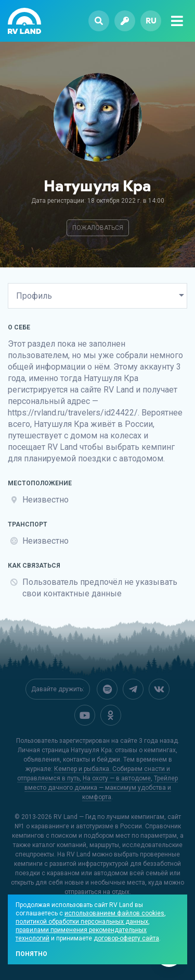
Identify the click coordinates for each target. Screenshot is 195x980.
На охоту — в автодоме (117, 778)
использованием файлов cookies (114, 913)
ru (151, 21)
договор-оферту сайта (126, 938)
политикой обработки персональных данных (82, 922)
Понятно (31, 954)
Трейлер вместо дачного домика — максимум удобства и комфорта (101, 788)
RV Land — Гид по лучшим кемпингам (109, 817)
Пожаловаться (98, 228)
